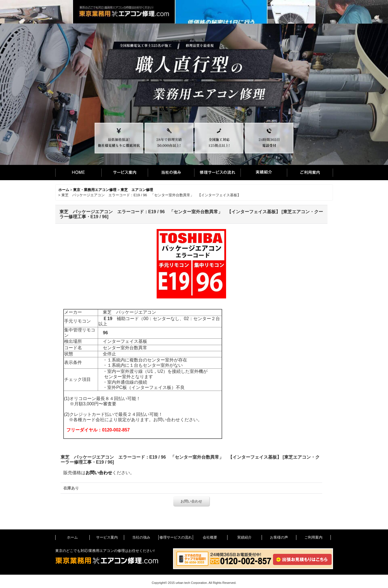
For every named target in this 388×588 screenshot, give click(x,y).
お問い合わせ (99, 473)
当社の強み (171, 173)
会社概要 (210, 537)
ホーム (78, 173)
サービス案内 (125, 173)
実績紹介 (264, 173)
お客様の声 (279, 537)
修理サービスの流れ (217, 173)
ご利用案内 (310, 173)
